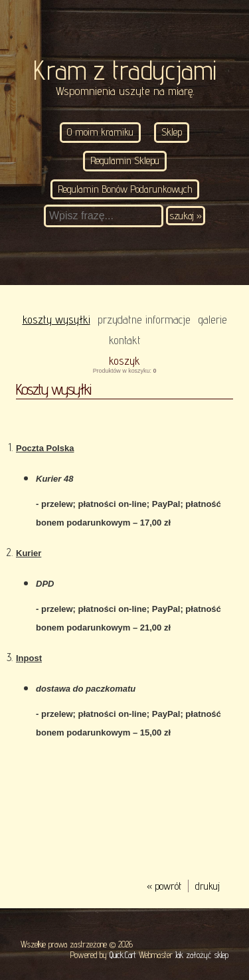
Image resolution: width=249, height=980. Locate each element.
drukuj (207, 886)
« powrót (164, 886)
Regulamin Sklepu (125, 160)
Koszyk (124, 360)
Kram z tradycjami (125, 70)
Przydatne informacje (144, 319)
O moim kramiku (100, 132)
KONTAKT (125, 340)
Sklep (172, 132)
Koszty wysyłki (56, 319)
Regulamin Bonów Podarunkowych (125, 189)
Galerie (212, 319)
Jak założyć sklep (202, 955)
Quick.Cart (123, 955)
